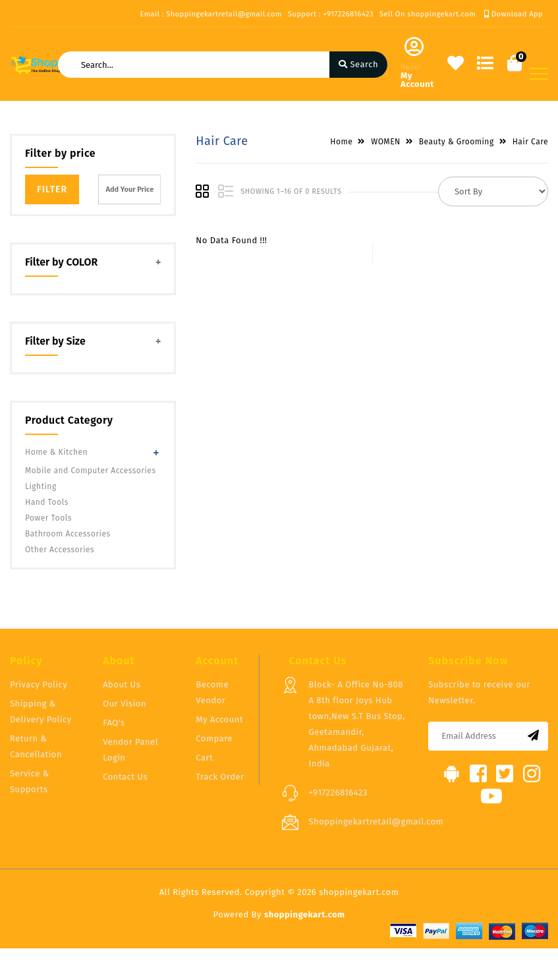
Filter (52, 189)
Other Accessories (60, 550)
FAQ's (114, 723)
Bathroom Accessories (68, 534)
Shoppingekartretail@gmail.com (376, 821)
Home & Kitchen (56, 452)
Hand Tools (47, 502)
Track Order (220, 777)
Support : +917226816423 (331, 14)
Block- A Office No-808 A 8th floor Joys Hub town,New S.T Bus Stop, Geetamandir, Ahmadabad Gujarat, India (356, 724)
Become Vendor (212, 692)
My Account (219, 719)
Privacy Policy (39, 684)
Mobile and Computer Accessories (91, 471)
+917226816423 (338, 793)
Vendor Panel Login (130, 750)
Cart (204, 758)
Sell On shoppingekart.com (428, 14)
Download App (514, 14)
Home (341, 142)
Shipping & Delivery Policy (41, 711)
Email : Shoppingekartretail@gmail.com (210, 14)
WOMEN (386, 142)
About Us (122, 684)
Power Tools (48, 518)
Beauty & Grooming (457, 142)
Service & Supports (30, 781)
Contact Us (125, 777)
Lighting (41, 486)
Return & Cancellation (36, 746)
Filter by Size (55, 341)
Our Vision (125, 704)
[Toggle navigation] (539, 74)
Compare (214, 738)
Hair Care (530, 142)
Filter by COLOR (62, 262)
